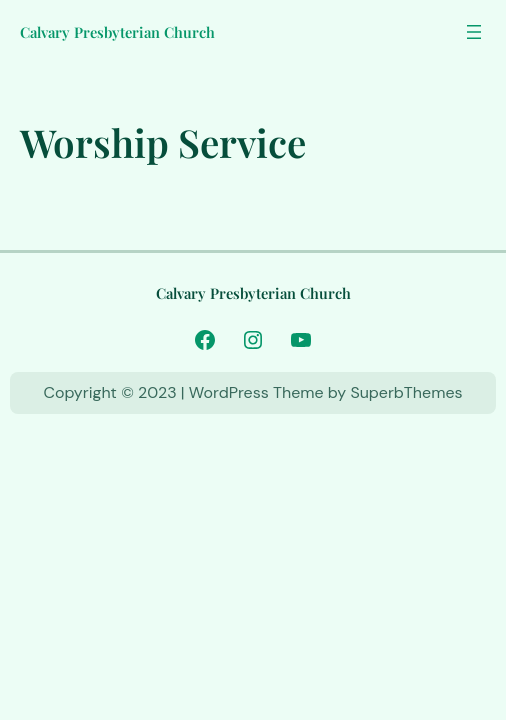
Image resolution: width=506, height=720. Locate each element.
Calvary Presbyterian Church (117, 32)
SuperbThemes (406, 392)
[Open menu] (474, 32)
